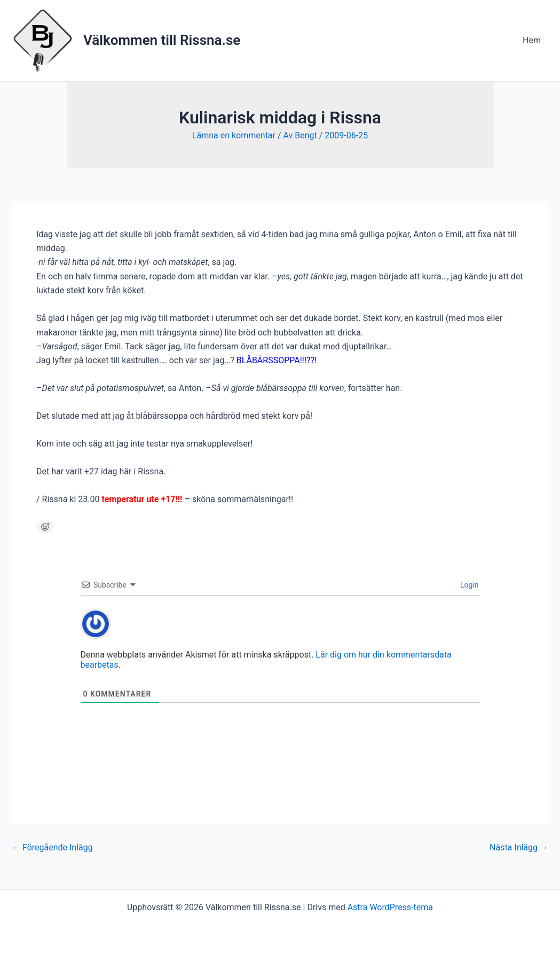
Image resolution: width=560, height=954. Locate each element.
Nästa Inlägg (519, 848)
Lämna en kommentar (234, 135)
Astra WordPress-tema (390, 907)
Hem (532, 40)
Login (469, 585)
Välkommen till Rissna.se (162, 40)
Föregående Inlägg (52, 848)
